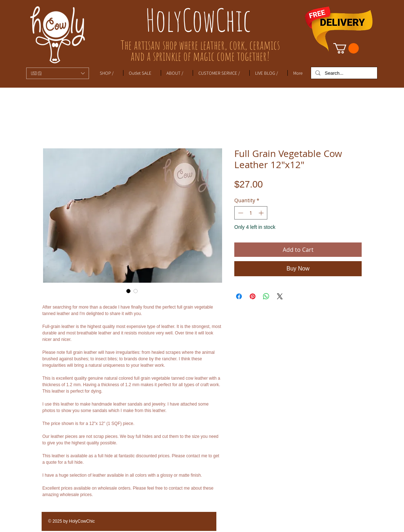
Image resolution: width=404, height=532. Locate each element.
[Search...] (343, 73)
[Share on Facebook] (239, 296)
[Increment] (262, 213)
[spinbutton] (251, 213)
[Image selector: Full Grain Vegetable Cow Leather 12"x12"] (128, 291)
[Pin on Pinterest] (253, 296)
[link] (346, 48)
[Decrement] (240, 213)
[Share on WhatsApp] (266, 296)
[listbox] (58, 73)
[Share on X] (280, 296)
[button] (58, 73)
